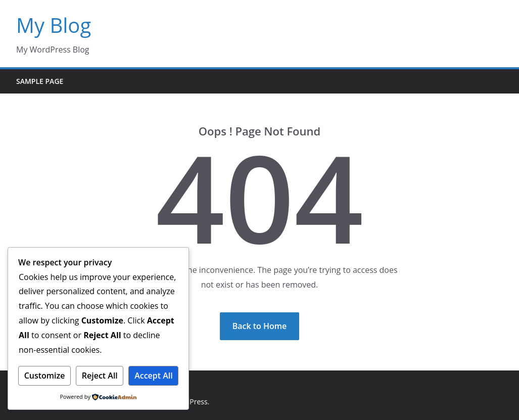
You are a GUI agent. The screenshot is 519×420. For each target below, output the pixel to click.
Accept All (154, 376)
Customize (45, 376)
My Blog (54, 25)
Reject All (100, 376)
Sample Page (40, 81)
